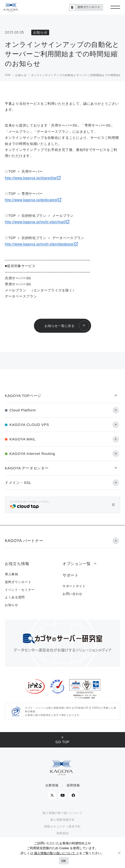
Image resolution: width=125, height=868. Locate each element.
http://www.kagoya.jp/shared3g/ (31, 178)
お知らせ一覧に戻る (59, 326)
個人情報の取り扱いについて (62, 813)
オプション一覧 (77, 564)
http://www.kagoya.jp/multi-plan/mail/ (35, 222)
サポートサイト (74, 586)
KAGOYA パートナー (24, 541)
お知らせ (12, 605)
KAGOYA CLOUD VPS (29, 425)
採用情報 (73, 785)
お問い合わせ (72, 594)
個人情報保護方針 (62, 820)
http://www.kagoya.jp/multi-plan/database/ (40, 244)
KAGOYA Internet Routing (32, 454)
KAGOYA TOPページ (23, 396)
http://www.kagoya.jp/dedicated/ (31, 200)
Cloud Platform (23, 410)
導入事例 (12, 574)
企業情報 (52, 785)
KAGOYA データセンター (27, 468)
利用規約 (63, 833)
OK (64, 861)
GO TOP (62, 742)
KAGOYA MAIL (23, 439)
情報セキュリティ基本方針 (62, 826)
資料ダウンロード (85, 7)
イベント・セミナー (20, 590)
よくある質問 (15, 597)
